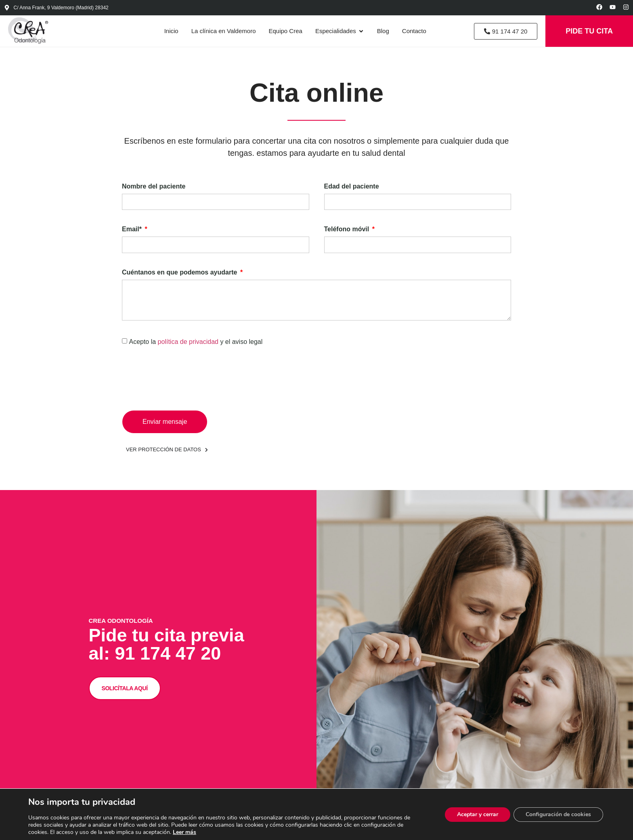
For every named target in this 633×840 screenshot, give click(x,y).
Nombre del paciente (154, 186)
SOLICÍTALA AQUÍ (125, 687)
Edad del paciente (352, 186)
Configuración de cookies (558, 814)
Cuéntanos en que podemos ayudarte (180, 272)
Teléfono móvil (348, 229)
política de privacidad (189, 342)
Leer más (184, 832)
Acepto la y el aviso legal (196, 342)
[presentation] (183, 378)
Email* (133, 229)
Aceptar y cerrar (478, 814)
